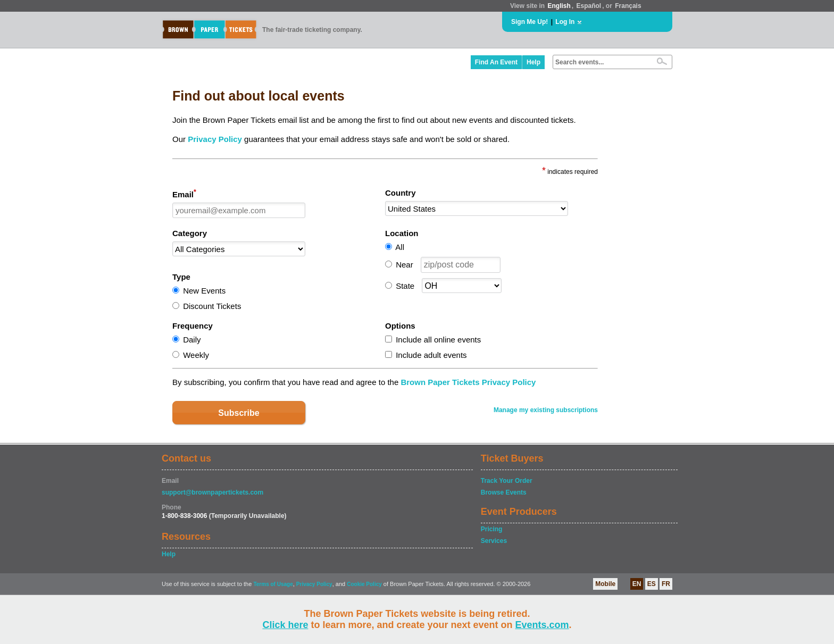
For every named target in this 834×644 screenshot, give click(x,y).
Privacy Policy (215, 139)
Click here (285, 625)
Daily (192, 340)
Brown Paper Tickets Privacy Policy (468, 382)
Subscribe (239, 413)
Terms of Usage (273, 584)
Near (405, 265)
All (400, 247)
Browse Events (504, 492)
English (559, 6)
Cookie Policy (364, 584)
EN (637, 584)
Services (494, 541)
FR (666, 584)
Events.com (542, 625)
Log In (565, 22)
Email (184, 194)
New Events (204, 291)
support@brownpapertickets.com (212, 492)
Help (533, 62)
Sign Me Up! (529, 22)
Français (628, 6)
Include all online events (438, 340)
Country (401, 193)
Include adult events (431, 355)
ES (652, 584)
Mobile (605, 584)
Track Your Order (507, 481)
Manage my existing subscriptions (546, 410)
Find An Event (496, 62)
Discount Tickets (212, 306)
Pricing (492, 529)
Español (589, 6)
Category (190, 233)
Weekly (196, 355)
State (405, 286)
